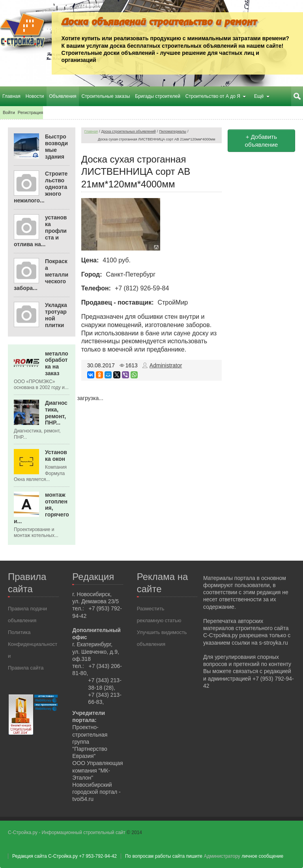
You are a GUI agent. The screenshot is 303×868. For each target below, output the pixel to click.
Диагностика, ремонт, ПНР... (56, 413)
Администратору (222, 856)
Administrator (166, 365)
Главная (91, 131)
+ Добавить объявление (262, 141)
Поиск (297, 96)
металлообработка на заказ (57, 363)
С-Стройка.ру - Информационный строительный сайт (67, 832)
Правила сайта (26, 668)
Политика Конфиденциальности (33, 644)
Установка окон (56, 456)
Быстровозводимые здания (56, 146)
